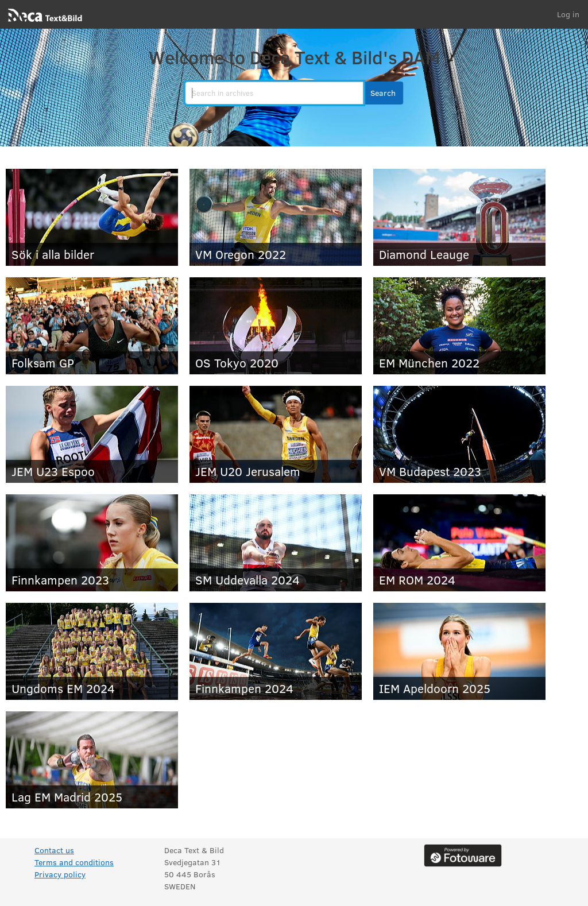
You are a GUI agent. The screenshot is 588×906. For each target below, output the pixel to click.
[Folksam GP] (92, 326)
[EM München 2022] (459, 326)
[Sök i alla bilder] (92, 217)
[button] (383, 93)
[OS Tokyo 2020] (276, 326)
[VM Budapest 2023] (459, 434)
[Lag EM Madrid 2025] (92, 760)
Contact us (54, 850)
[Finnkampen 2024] (276, 651)
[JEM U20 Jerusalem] (276, 434)
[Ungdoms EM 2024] (92, 651)
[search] (274, 93)
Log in (568, 14)
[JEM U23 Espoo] (92, 434)
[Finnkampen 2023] (92, 543)
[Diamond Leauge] (459, 217)
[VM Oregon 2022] (276, 217)
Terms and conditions (74, 862)
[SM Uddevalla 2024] (276, 543)
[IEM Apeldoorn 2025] (459, 651)
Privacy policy (60, 874)
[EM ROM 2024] (459, 543)
